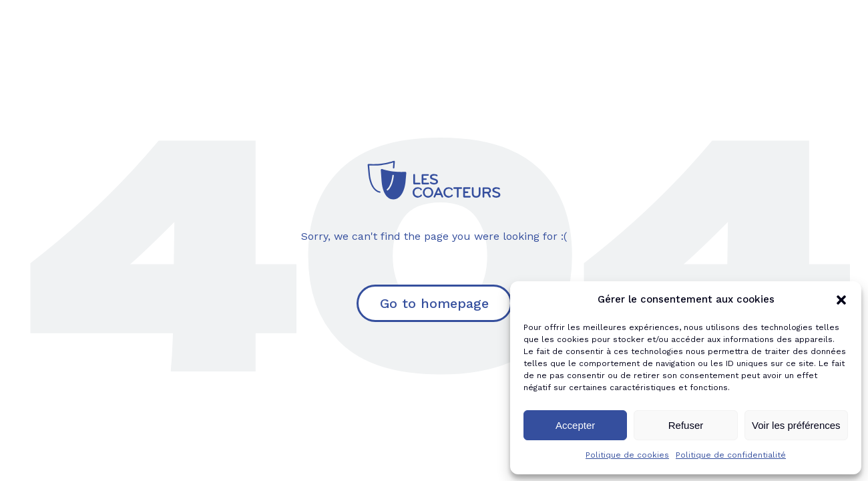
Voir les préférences (796, 425)
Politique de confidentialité (731, 455)
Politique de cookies (627, 455)
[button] (841, 300)
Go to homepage (434, 303)
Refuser (686, 425)
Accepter (575, 425)
